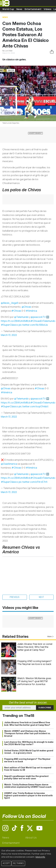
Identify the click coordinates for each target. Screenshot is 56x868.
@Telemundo (21, 317)
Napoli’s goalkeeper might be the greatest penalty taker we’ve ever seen (26, 777)
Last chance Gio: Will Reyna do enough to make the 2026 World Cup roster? (29, 743)
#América (31, 311)
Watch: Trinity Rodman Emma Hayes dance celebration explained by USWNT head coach (28, 786)
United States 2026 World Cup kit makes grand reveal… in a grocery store (29, 752)
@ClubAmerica (9, 464)
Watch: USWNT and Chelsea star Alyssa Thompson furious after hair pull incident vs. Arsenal (27, 733)
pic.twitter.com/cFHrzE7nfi (33, 482)
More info (40, 857)
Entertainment (33, 9)
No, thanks (18, 863)
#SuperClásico (9, 325)
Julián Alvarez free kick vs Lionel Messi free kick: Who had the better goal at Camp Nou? (35, 647)
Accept (6, 863)
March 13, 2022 (9, 335)
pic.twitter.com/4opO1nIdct (33, 406)
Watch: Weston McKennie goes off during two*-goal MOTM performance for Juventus (34, 681)
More (50, 636)
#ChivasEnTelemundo (43, 321)
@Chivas (26, 307)
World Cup (8, 9)
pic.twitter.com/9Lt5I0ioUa (33, 325)
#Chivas (16, 311)
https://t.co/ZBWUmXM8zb (16, 321)
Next (41, 597)
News (19, 9)
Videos (47, 9)
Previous (15, 597)
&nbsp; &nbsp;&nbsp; (28, 573)
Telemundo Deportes (11, 123)
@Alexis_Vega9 (10, 303)
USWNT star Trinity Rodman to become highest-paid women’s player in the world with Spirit (28, 796)
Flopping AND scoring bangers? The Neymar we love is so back (34, 663)
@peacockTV (38, 317)
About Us (31, 838)
